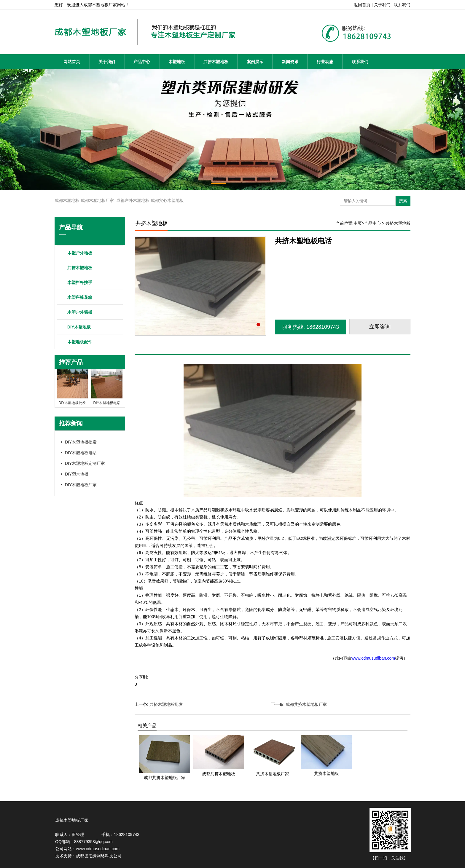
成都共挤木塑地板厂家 (306, 704)
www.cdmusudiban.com (373, 658)
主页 (358, 223)
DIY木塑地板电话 (81, 453)
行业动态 (325, 62)
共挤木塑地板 (216, 62)
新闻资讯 (290, 62)
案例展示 (255, 62)
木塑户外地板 (80, 253)
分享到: (141, 677)
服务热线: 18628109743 (310, 327)
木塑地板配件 (80, 342)
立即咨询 (380, 327)
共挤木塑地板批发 (166, 704)
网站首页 (72, 62)
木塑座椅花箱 (80, 297)
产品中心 (142, 62)
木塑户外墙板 (80, 312)
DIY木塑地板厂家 (81, 485)
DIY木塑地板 (79, 327)
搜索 (403, 201)
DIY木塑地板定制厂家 (85, 463)
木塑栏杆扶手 (80, 283)
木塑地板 (177, 62)
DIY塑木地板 (77, 474)
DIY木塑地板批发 (81, 442)
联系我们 (360, 62)
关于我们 (107, 62)
